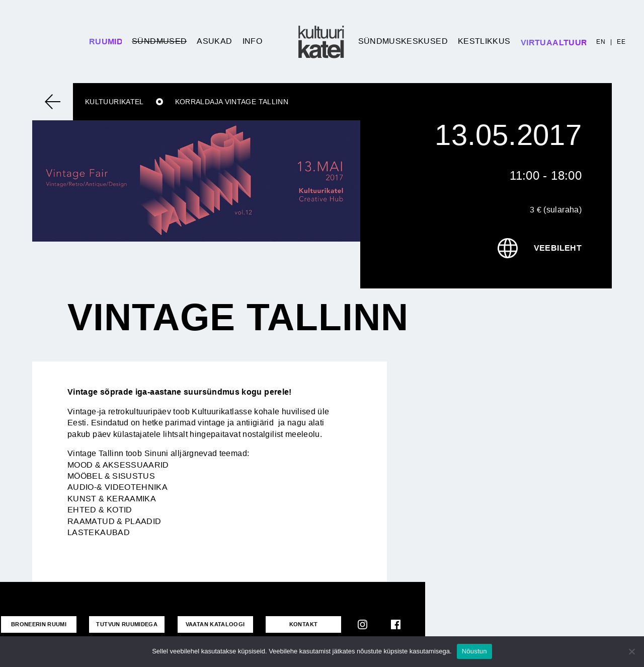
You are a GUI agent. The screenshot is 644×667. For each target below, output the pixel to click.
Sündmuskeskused (403, 41)
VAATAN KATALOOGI (215, 624)
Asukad (214, 41)
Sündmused (159, 41)
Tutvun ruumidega (127, 624)
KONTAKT (304, 624)
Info (252, 41)
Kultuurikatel (114, 102)
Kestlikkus (484, 41)
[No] (631, 651)
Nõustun (474, 651)
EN (601, 42)
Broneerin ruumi (39, 624)
